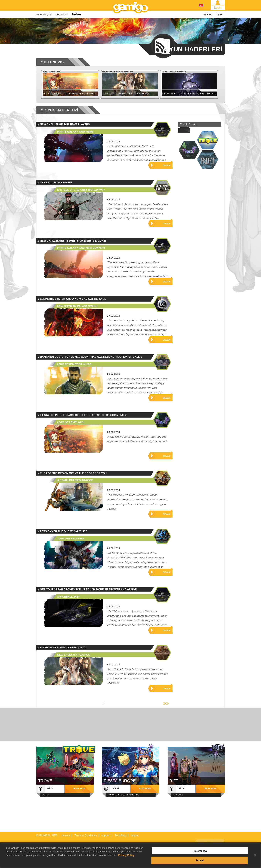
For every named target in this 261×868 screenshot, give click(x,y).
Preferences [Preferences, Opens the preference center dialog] (200, 853)
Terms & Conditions (86, 835)
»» (166, 703)
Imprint (135, 835)
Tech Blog (120, 835)
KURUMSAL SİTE (47, 835)
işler (220, 14)
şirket (208, 14)
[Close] (255, 857)
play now (79, 789)
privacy (66, 835)
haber (77, 14)
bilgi (50, 789)
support (106, 835)
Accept (200, 862)
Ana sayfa (44, 14)
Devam (167, 165)
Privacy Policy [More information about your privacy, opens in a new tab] (126, 857)
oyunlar (62, 14)
